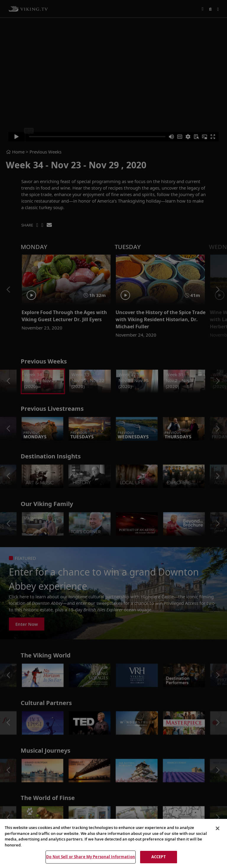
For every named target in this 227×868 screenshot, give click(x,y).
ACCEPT (159, 857)
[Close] (218, 828)
